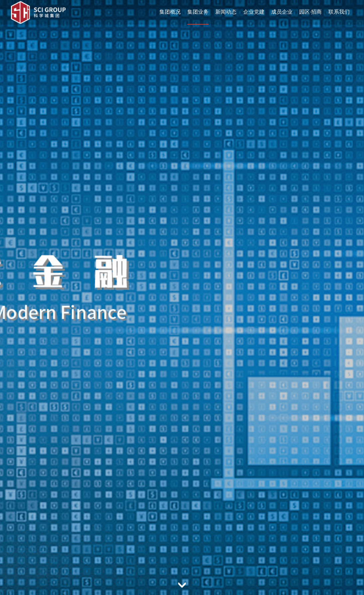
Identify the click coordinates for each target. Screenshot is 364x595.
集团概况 (170, 12)
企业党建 (254, 12)
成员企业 (282, 12)
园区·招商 (310, 12)
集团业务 (198, 12)
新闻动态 (226, 12)
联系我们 (339, 12)
